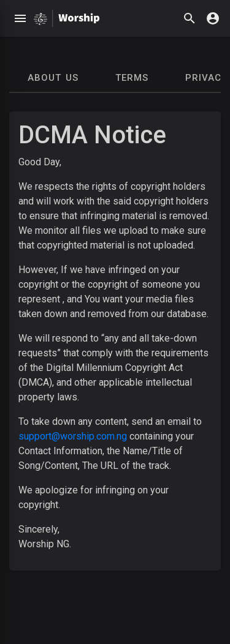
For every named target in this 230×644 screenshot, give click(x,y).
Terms (132, 78)
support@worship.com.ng (73, 436)
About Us (53, 78)
